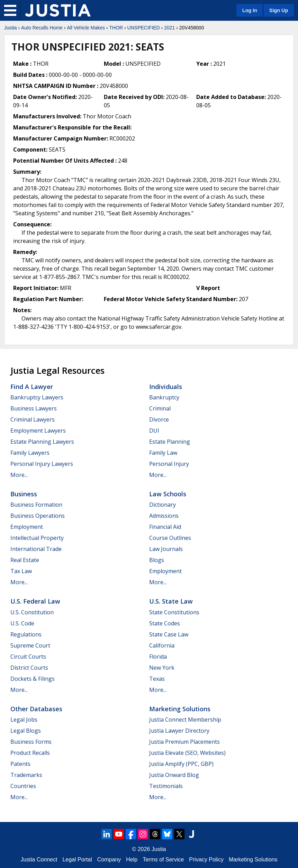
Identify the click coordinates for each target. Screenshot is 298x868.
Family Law (163, 453)
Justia (11, 28)
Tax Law (21, 571)
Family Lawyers (30, 453)
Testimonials (166, 786)
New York (162, 668)
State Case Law (169, 634)
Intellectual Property (37, 538)
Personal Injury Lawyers (42, 464)
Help (132, 860)
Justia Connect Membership (185, 720)
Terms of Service (163, 860)
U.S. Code (22, 623)
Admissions (164, 516)
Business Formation (36, 505)
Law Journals (166, 549)
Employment (27, 527)
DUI (154, 431)
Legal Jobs (24, 720)
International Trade (36, 549)
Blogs (157, 560)
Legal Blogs (26, 731)
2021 (169, 28)
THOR (116, 28)
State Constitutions (174, 612)
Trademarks (26, 775)
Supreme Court (30, 645)
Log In (250, 10)
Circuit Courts (28, 657)
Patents (20, 764)
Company (109, 860)
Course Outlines (170, 538)
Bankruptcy (164, 397)
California (162, 645)
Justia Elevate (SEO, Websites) (187, 753)
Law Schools (168, 494)
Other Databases (36, 709)
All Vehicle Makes (86, 28)
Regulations (26, 634)
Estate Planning (170, 442)
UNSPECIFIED (144, 28)
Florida (158, 657)
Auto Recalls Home (42, 28)
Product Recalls (30, 753)
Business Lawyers (34, 408)
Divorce (159, 419)
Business (24, 494)
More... (19, 475)
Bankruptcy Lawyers (37, 397)
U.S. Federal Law (35, 601)
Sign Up (279, 10)
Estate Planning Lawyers (42, 442)
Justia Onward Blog (174, 775)
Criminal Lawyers (33, 419)
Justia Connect (39, 860)
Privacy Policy (206, 860)
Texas (157, 679)
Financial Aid (165, 527)
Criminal (160, 408)
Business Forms (31, 742)
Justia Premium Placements (184, 742)
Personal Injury (169, 464)
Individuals (166, 387)
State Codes (165, 623)
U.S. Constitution (32, 612)
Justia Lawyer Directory (179, 731)
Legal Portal (77, 860)
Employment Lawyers (38, 431)
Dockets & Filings (33, 679)
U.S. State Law (171, 601)
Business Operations (38, 516)
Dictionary (162, 505)
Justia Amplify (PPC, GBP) (181, 764)
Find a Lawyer (32, 387)
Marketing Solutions (180, 709)
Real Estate (25, 560)
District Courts (29, 668)
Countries (23, 786)
